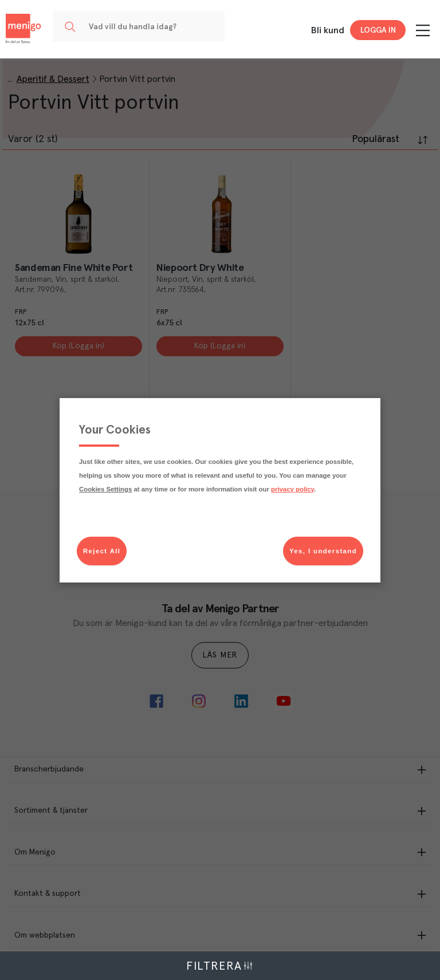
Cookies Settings (105, 489)
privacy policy (292, 489)
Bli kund (328, 30)
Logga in (378, 30)
